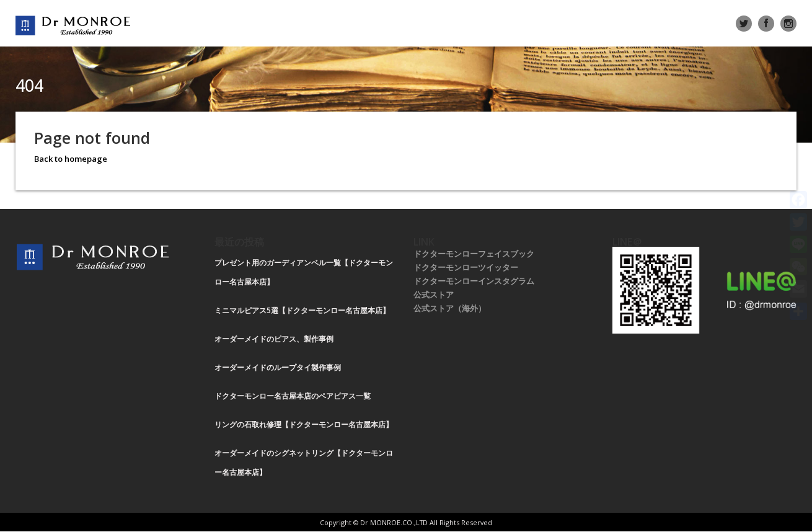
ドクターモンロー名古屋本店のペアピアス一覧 (293, 396)
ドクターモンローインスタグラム (474, 281)
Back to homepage (71, 159)
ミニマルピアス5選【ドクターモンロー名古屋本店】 (302, 310)
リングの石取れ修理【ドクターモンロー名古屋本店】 (304, 424)
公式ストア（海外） (450, 308)
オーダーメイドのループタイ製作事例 (278, 367)
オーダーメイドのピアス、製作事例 (274, 339)
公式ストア (434, 295)
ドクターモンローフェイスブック (474, 254)
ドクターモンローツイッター (466, 267)
